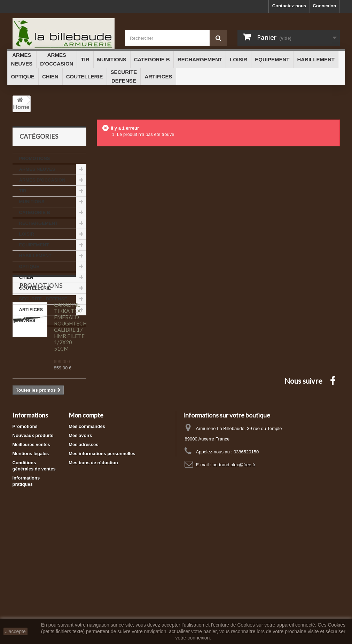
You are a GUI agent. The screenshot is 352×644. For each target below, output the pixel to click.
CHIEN (26, 277)
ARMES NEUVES (37, 169)
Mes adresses (83, 560)
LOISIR (27, 234)
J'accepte (15, 631)
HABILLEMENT (35, 256)
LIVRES (27, 320)
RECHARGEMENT (38, 223)
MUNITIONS (32, 202)
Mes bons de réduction (93, 578)
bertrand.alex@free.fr (234, 580)
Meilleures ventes (31, 560)
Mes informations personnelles (102, 569)
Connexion (324, 6)
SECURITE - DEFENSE (43, 299)
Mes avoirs (80, 551)
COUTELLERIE (35, 288)
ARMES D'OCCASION (42, 180)
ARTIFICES (31, 310)
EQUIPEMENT (34, 245)
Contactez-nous (289, 6)
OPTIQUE (29, 266)
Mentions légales (31, 569)
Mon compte (86, 531)
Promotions (41, 347)
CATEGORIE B (35, 212)
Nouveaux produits (33, 551)
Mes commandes (87, 542)
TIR (23, 191)
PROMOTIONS (35, 158)
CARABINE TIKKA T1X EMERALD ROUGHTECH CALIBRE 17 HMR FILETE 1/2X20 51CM (70, 388)
